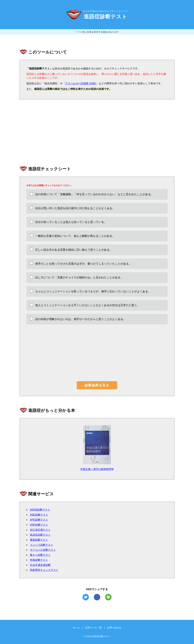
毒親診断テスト (39, 540)
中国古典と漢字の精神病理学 (97, 469)
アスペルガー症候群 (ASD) (81, 83)
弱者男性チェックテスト (44, 570)
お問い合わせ (114, 628)
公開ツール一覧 (93, 628)
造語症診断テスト (40, 535)
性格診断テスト (39, 560)
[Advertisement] (97, 132)
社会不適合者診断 (40, 565)
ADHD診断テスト (40, 510)
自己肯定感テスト (40, 530)
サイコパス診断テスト (43, 550)
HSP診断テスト (39, 525)
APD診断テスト (39, 520)
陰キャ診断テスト (40, 555)
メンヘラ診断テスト (42, 545)
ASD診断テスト (39, 515)
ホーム (76, 628)
